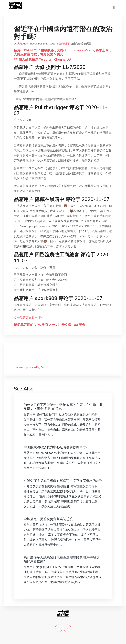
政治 (59, 44)
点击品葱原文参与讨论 (29, 318)
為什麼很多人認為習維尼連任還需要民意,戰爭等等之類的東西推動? (62, 559)
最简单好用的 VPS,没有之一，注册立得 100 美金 (50, 325)
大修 (20, 44)
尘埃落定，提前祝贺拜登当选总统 (48, 519)
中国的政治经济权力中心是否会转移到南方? (56, 447)
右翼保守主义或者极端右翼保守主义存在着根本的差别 (63, 480)
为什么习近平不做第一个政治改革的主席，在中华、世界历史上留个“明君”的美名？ (63, 407)
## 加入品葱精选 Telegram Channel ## (42, 59)
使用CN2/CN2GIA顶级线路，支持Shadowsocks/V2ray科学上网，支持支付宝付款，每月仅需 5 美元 (63, 52)
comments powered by (31, 367)
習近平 (66, 44)
